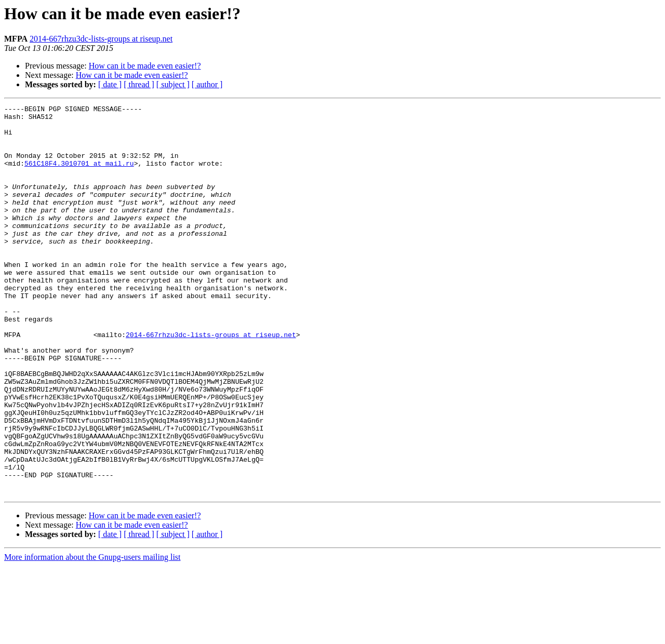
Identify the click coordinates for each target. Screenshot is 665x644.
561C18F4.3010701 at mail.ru (79, 176)
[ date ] (110, 84)
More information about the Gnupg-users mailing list (92, 635)
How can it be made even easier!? (145, 66)
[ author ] (207, 84)
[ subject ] (173, 84)
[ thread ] (139, 84)
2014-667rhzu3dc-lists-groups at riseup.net (101, 39)
